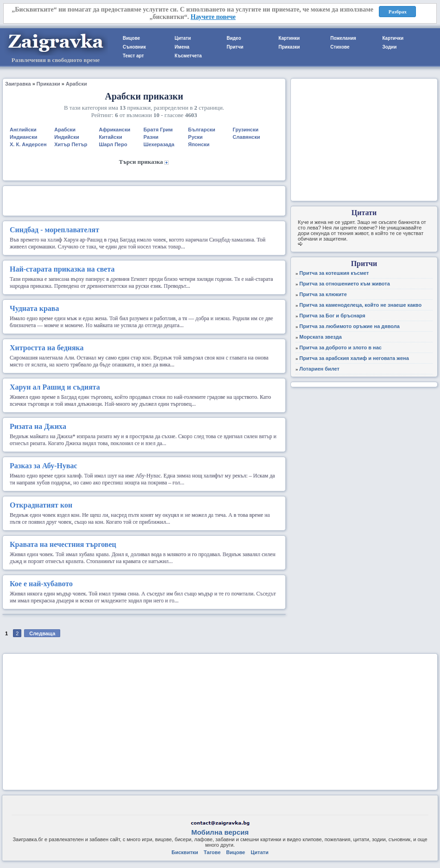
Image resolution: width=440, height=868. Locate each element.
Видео (234, 38)
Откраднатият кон (41, 505)
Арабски (76, 84)
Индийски (66, 137)
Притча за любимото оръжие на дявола (349, 326)
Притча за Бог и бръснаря (332, 316)
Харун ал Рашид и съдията (55, 387)
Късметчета (188, 56)
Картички (393, 38)
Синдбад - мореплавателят (54, 230)
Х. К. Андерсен (28, 144)
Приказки (289, 47)
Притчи (235, 47)
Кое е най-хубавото (41, 584)
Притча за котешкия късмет (334, 273)
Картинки (289, 38)
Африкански (115, 130)
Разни (151, 137)
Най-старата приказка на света (62, 269)
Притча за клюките (323, 294)
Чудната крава (34, 308)
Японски (199, 144)
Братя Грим (158, 130)
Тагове (212, 852)
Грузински (245, 130)
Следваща (42, 633)
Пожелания (343, 38)
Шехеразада (159, 144)
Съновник (134, 47)
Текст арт (133, 56)
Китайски (111, 137)
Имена (182, 47)
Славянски (246, 137)
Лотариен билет (319, 369)
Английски (23, 130)
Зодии (389, 47)
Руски (195, 137)
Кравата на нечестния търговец (63, 544)
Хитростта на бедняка (47, 348)
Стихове (340, 47)
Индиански (23, 137)
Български (202, 130)
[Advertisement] (144, 200)
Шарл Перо (113, 144)
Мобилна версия (220, 832)
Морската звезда (321, 337)
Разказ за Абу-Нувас (44, 466)
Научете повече (213, 17)
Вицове (131, 38)
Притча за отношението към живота (345, 284)
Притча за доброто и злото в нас (340, 347)
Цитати (183, 38)
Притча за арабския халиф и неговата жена (354, 358)
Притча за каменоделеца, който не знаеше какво (360, 305)
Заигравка (18, 84)
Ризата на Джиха (38, 426)
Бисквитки (185, 852)
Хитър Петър (71, 144)
